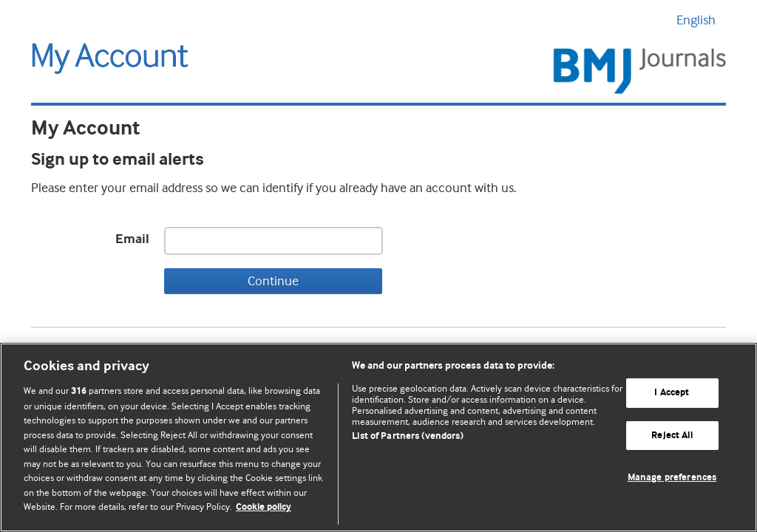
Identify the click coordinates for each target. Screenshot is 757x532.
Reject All (672, 436)
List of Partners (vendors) (407, 436)
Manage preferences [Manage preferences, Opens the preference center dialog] (672, 478)
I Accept (672, 393)
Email (132, 239)
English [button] (701, 20)
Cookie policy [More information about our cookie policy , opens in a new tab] (264, 507)
